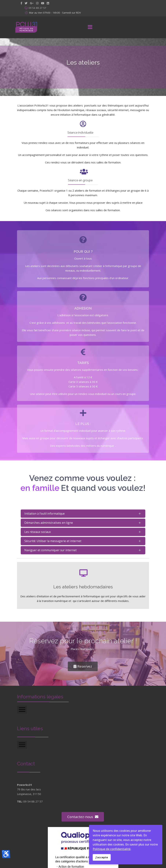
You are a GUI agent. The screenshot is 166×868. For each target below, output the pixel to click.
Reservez (83, 666)
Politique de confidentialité (112, 849)
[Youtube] (43, 3)
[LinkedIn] (48, 3)
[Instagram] (37, 3)
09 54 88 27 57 (37, 8)
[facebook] (21, 3)
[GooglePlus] (32, 3)
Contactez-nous (80, 817)
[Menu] (90, 27)
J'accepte (102, 857)
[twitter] (26, 3)
